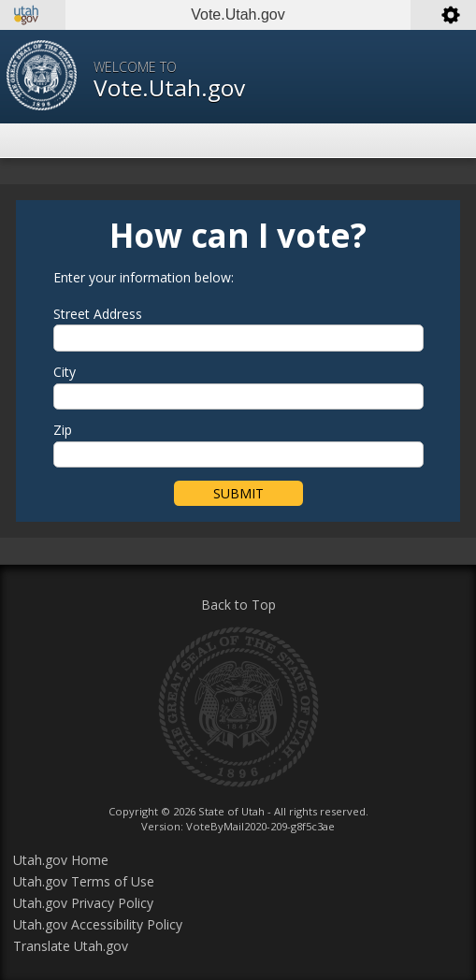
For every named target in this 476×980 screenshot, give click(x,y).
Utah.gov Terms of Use (84, 881)
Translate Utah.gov (71, 946)
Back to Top (238, 605)
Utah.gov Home (61, 860)
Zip (63, 430)
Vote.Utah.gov (169, 87)
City (65, 372)
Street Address (98, 314)
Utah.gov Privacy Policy (83, 903)
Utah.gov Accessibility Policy (98, 924)
